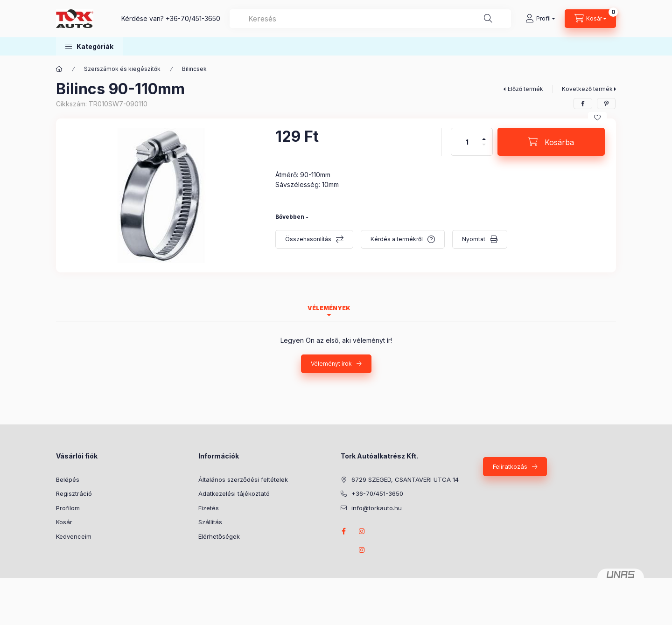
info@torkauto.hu (377, 508)
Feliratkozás (510, 466)
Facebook (343, 531)
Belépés (68, 479)
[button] (89, 46)
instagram (362, 531)
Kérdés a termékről (397, 239)
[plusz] (484, 135)
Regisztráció (74, 493)
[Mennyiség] (467, 142)
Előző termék (525, 89)
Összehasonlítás (308, 239)
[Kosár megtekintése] (590, 19)
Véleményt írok (331, 364)
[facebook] (583, 104)
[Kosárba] (551, 142)
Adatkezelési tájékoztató (234, 493)
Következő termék (587, 89)
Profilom (68, 508)
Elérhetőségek (219, 536)
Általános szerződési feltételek (243, 479)
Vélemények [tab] (329, 308)
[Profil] (540, 19)
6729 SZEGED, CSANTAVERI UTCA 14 (405, 479)
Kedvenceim (74, 536)
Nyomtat (474, 239)
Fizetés (209, 508)
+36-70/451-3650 (193, 18)
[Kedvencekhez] (597, 118)
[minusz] (484, 149)
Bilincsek (194, 69)
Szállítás (210, 522)
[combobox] (370, 19)
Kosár (64, 522)
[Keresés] (488, 19)
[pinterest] (606, 104)
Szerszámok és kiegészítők (122, 69)
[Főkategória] (59, 69)
